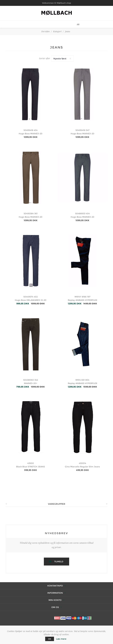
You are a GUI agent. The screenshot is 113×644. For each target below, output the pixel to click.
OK (50, 639)
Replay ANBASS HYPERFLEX (82, 300)
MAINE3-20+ (31, 383)
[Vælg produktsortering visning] (62, 59)
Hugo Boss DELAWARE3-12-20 (31, 300)
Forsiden (45, 31)
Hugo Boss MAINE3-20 (31, 134)
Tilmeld (59, 562)
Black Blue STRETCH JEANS (31, 467)
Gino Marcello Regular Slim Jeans (82, 467)
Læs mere (61, 639)
